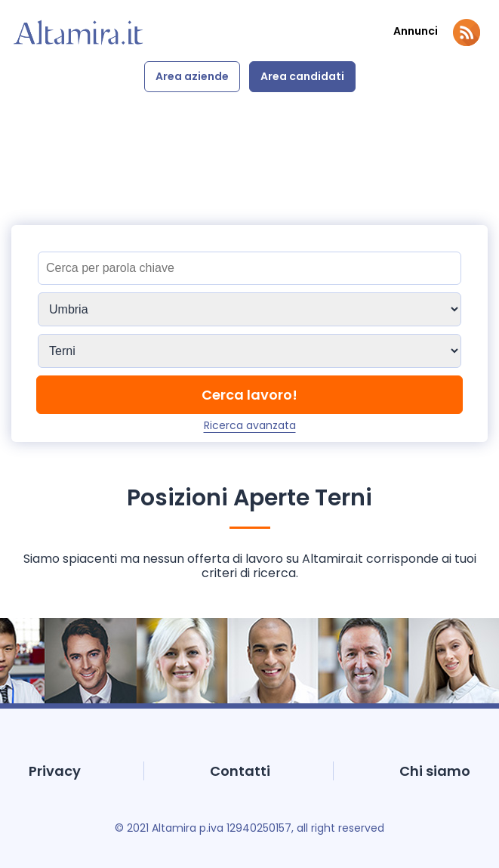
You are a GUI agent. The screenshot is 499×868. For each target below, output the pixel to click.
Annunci (416, 31)
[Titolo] (250, 268)
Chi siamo (435, 771)
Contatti (240, 771)
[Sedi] (250, 309)
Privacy (55, 771)
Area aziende (192, 76)
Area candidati (302, 76)
